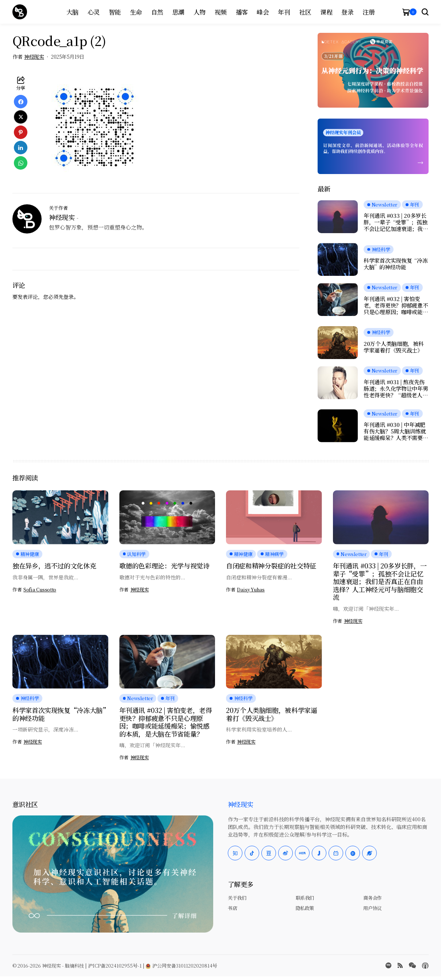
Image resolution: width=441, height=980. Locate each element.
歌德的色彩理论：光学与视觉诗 (164, 566)
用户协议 (372, 908)
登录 (69, 297)
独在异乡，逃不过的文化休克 (54, 566)
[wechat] (412, 965)
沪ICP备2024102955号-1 (115, 966)
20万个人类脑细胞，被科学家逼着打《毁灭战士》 (394, 347)
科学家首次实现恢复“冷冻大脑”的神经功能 (396, 264)
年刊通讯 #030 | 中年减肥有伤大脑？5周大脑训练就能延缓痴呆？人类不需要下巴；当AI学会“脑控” (396, 431)
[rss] (400, 965)
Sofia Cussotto (40, 590)
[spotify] (388, 965)
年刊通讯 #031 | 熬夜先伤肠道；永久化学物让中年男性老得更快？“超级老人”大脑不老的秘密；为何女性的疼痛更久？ (396, 389)
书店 (232, 908)
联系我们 (305, 898)
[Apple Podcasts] (425, 966)
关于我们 (237, 898)
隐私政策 (305, 908)
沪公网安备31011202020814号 (181, 966)
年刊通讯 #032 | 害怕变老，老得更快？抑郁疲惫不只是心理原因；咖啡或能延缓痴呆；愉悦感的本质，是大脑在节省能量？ (396, 305)
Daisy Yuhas (251, 590)
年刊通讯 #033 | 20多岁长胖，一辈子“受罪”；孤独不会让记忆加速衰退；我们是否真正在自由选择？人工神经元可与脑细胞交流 (396, 222)
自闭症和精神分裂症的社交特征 (271, 566)
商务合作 (372, 898)
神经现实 (34, 57)
